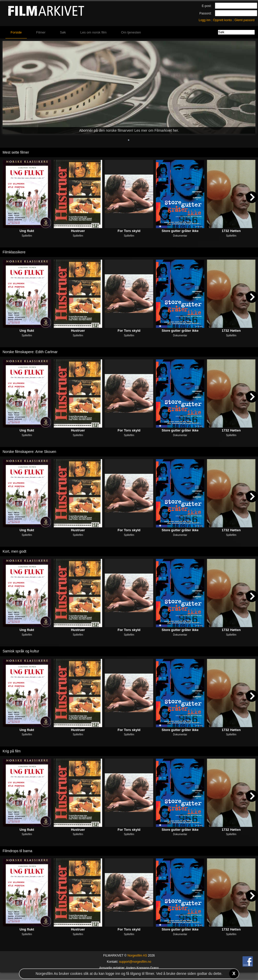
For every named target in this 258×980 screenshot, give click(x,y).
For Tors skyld (129, 231)
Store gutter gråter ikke (180, 231)
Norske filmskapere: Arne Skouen (29, 452)
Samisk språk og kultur (21, 651)
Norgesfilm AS (137, 956)
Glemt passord (244, 20)
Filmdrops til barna (17, 851)
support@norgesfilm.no (135, 962)
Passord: (205, 13)
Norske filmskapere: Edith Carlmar (30, 352)
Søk (63, 32)
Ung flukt (27, 231)
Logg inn (205, 20)
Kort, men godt (14, 551)
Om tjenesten (131, 32)
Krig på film (12, 751)
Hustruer (78, 231)
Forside (16, 32)
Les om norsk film (93, 32)
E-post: (207, 6)
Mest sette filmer (16, 152)
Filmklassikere (14, 252)
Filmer (41, 32)
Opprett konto (223, 20)
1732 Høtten (231, 231)
